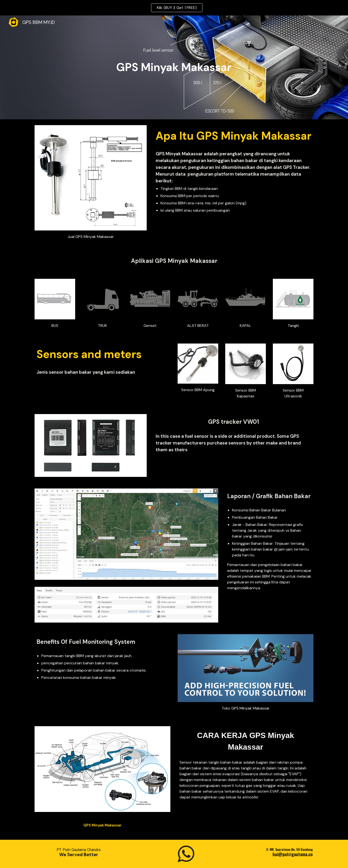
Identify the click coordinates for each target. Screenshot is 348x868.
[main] (174, 68)
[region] (174, 8)
